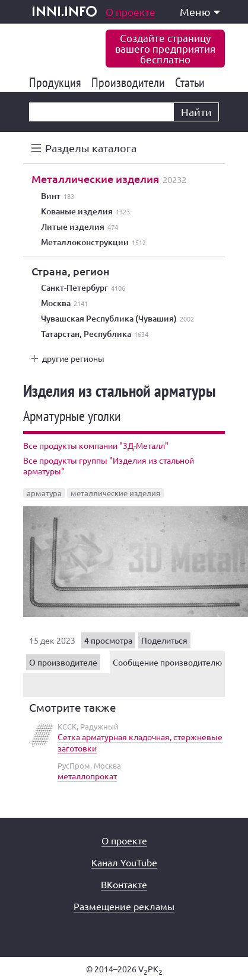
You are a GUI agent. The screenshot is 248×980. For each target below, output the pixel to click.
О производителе (63, 662)
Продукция (57, 82)
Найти (196, 112)
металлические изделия (115, 493)
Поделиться (164, 640)
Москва (64, 303)
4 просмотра (108, 640)
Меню (200, 12)
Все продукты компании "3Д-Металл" (96, 445)
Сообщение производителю (167, 662)
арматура (44, 493)
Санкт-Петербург (83, 288)
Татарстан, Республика (95, 334)
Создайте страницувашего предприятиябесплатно (165, 48)
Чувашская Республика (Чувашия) (117, 319)
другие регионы (73, 358)
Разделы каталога (91, 148)
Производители (130, 82)
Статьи (192, 82)
